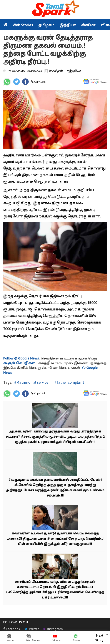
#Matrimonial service (31, 382)
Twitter (32, 629)
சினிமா (88, 25)
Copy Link (39, 82)
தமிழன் (57, 71)
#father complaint (69, 382)
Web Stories (23, 25)
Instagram (53, 629)
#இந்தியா (74, 71)
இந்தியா (68, 25)
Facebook (12, 629)
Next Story (99, 637)
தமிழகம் (46, 25)
